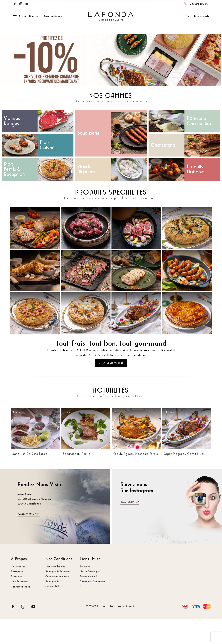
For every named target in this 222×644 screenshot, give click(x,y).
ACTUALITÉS (111, 447)
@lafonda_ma (199, 502)
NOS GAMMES (111, 96)
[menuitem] (202, 16)
